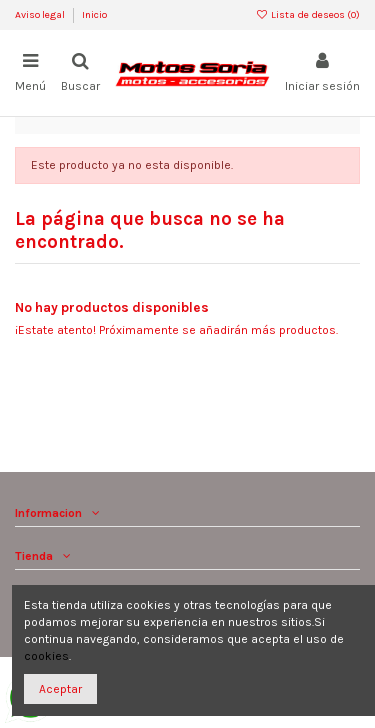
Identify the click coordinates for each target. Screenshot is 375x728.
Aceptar (60, 689)
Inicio (94, 15)
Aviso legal (41, 15)
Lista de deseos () (308, 15)
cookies (46, 656)
